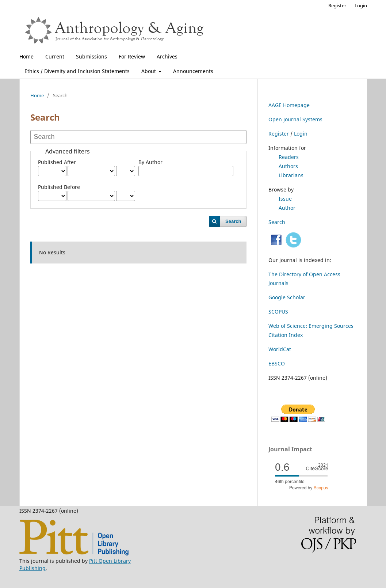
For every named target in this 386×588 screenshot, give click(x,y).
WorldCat (280, 349)
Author (287, 208)
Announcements (193, 71)
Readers (289, 157)
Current (55, 56)
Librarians (291, 175)
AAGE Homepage (289, 105)
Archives (167, 56)
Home (26, 56)
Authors (288, 166)
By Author (150, 162)
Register (337, 5)
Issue (285, 199)
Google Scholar (287, 297)
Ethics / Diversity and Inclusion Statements (77, 71)
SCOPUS (278, 312)
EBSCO (277, 363)
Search (233, 221)
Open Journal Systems (295, 119)
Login (361, 5)
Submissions (91, 56)
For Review (132, 56)
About (149, 71)
